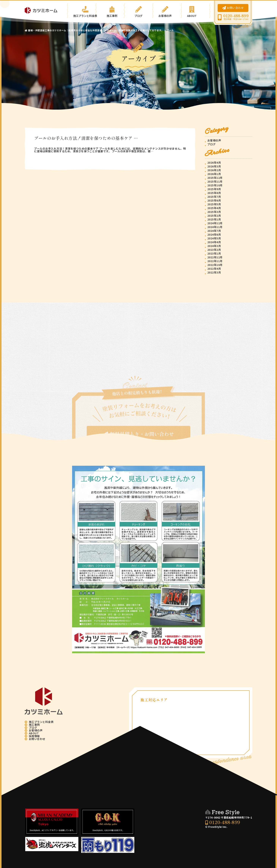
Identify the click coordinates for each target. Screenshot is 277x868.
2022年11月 (215, 261)
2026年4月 (214, 163)
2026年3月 (214, 166)
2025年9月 (214, 189)
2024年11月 (215, 227)
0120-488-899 (236, 16)
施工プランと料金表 (82, 11)
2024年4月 (214, 242)
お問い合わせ (233, 8)
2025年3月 (214, 212)
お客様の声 (167, 11)
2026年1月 (214, 174)
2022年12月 (215, 257)
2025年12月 (215, 178)
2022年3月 (214, 272)
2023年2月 (214, 250)
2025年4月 (214, 208)
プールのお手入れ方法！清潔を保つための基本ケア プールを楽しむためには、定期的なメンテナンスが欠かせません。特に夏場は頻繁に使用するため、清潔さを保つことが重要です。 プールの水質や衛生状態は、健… (110, 150)
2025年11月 (215, 181)
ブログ (138, 11)
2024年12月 (215, 223)
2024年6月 (214, 234)
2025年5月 (214, 204)
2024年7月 (214, 231)
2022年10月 (215, 265)
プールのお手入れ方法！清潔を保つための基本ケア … (86, 138)
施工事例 (110, 11)
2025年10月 (215, 185)
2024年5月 (214, 238)
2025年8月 (214, 193)
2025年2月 (214, 216)
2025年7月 (214, 197)
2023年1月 (214, 253)
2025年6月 (214, 200)
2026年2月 (214, 170)
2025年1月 (214, 219)
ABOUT (195, 11)
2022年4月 (214, 269)
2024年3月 (214, 246)
